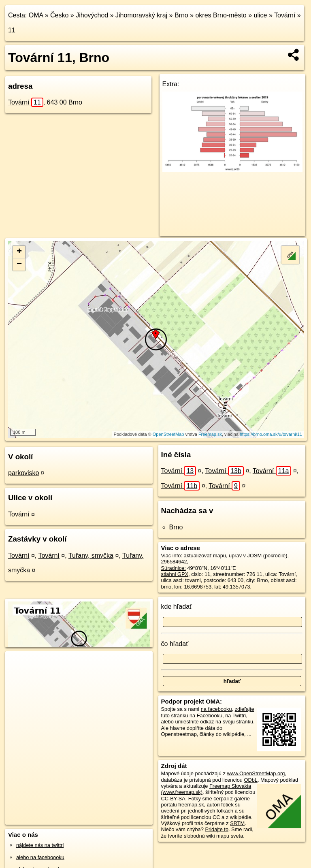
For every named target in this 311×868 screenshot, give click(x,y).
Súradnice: (174, 568)
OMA (36, 15)
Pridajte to (217, 829)
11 (12, 30)
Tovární (285, 15)
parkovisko (23, 473)
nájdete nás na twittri (40, 845)
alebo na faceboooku (40, 857)
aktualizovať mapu (205, 556)
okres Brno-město (221, 15)
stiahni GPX (175, 574)
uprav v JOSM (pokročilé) (258, 556)
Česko (59, 15)
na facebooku (216, 709)
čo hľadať (175, 644)
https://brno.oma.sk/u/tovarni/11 (271, 434)
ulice (261, 15)
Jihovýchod (92, 15)
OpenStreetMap (168, 434)
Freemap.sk (210, 434)
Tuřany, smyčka (91, 556)
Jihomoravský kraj (141, 15)
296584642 (174, 562)
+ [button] (19, 252)
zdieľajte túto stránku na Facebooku (208, 712)
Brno (181, 15)
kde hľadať (177, 607)
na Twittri (235, 716)
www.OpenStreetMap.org (256, 773)
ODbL (250, 780)
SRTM (237, 823)
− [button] (19, 264)
